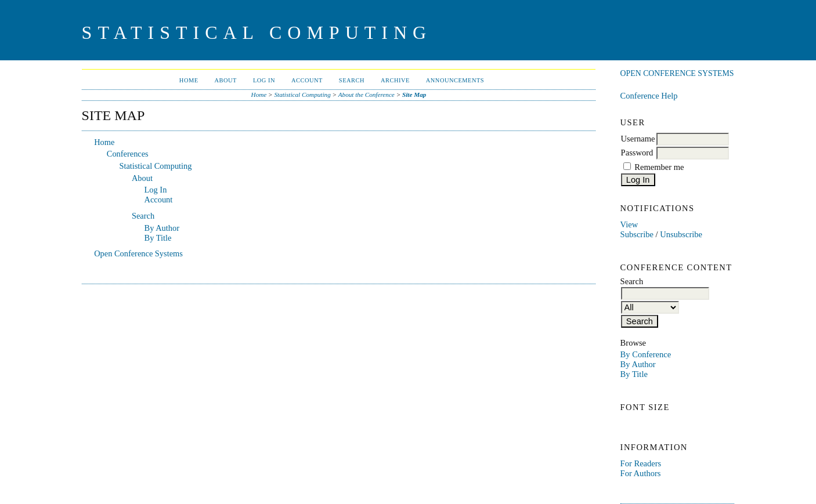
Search (352, 80)
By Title (634, 374)
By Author (638, 364)
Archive (395, 80)
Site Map (414, 95)
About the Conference (367, 95)
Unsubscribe (681, 234)
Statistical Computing (302, 95)
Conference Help (649, 96)
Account (307, 80)
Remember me (659, 167)
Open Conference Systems (677, 73)
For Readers (641, 463)
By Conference (646, 354)
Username (638, 139)
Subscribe (637, 234)
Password (637, 153)
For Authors (641, 473)
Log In (264, 80)
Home (189, 80)
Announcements (455, 80)
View (629, 224)
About (226, 80)
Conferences (128, 154)
